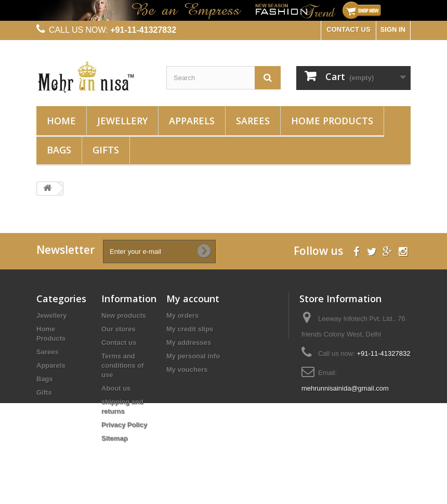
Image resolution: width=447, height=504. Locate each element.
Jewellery (122, 121)
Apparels (192, 121)
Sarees (253, 121)
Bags (59, 150)
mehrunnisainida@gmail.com (345, 388)
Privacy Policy (124, 425)
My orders (182, 315)
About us (116, 388)
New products (124, 315)
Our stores (119, 329)
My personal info (193, 356)
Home (61, 121)
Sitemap (115, 438)
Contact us (119, 343)
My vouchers (187, 370)
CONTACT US (348, 29)
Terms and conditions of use (123, 365)
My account (193, 299)
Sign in (393, 29)
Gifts (106, 150)
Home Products (332, 121)
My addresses (189, 343)
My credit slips (190, 329)
